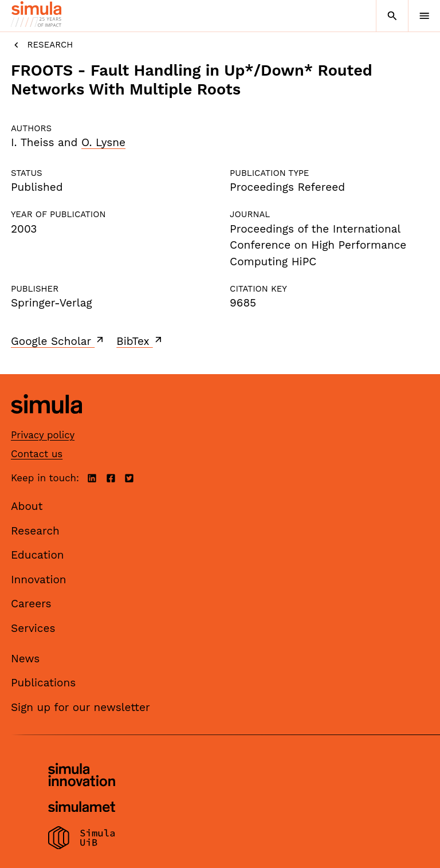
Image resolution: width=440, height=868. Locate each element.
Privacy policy (43, 435)
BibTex (140, 341)
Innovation (39, 580)
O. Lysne (103, 142)
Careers (31, 604)
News (25, 659)
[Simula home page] (46, 422)
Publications (43, 683)
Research (42, 45)
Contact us (37, 454)
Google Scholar (58, 341)
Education (38, 555)
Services (33, 628)
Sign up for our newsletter (80, 707)
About (27, 506)
